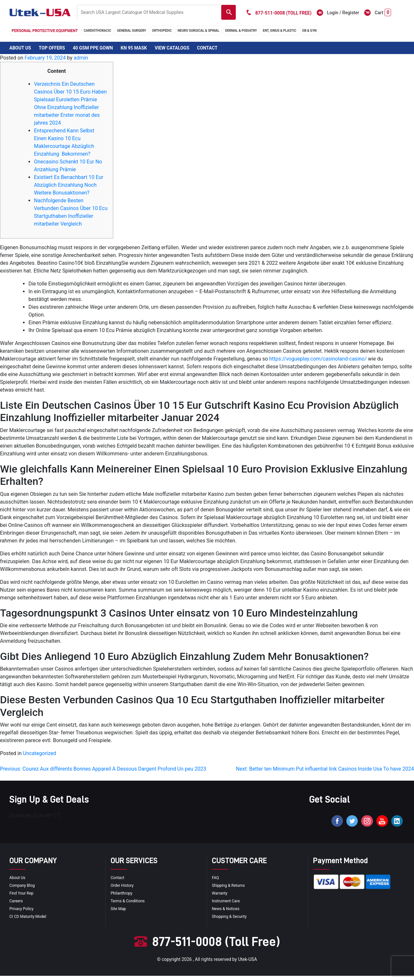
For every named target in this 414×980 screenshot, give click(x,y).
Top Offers (52, 48)
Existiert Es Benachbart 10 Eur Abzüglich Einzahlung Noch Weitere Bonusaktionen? (69, 185)
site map (120, 913)
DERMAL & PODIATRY (241, 31)
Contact (207, 48)
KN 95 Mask (134, 48)
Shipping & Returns (231, 889)
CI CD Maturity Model (31, 920)
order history (124, 889)
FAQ (216, 882)
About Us (20, 48)
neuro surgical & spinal (198, 31)
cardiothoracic (98, 31)
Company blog (24, 889)
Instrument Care (228, 905)
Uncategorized (40, 753)
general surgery (132, 31)
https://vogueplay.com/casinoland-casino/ (318, 359)
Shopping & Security (232, 920)
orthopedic (162, 31)
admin (81, 58)
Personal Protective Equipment (45, 31)
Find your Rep (23, 897)
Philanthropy (123, 897)
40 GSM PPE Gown (93, 48)
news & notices (228, 913)
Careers (17, 905)
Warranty (221, 897)
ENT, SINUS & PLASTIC (280, 31)
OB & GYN (309, 31)
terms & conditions (130, 905)
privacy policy (23, 913)
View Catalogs (172, 48)
